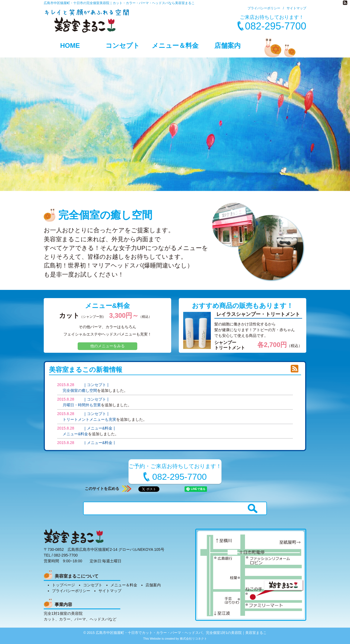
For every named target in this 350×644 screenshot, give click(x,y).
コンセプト (123, 45)
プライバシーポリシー (264, 8)
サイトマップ (296, 8)
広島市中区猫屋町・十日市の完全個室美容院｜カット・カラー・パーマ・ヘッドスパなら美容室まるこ (119, 3)
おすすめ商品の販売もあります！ (243, 306)
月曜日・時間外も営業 (82, 405)
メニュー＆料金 (175, 45)
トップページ (63, 585)
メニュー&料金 (107, 306)
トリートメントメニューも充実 (89, 419)
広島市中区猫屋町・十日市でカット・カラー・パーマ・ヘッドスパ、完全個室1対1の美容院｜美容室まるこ (181, 633)
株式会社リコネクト (193, 639)
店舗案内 (227, 45)
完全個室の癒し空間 (80, 390)
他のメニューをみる (107, 346)
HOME (70, 45)
